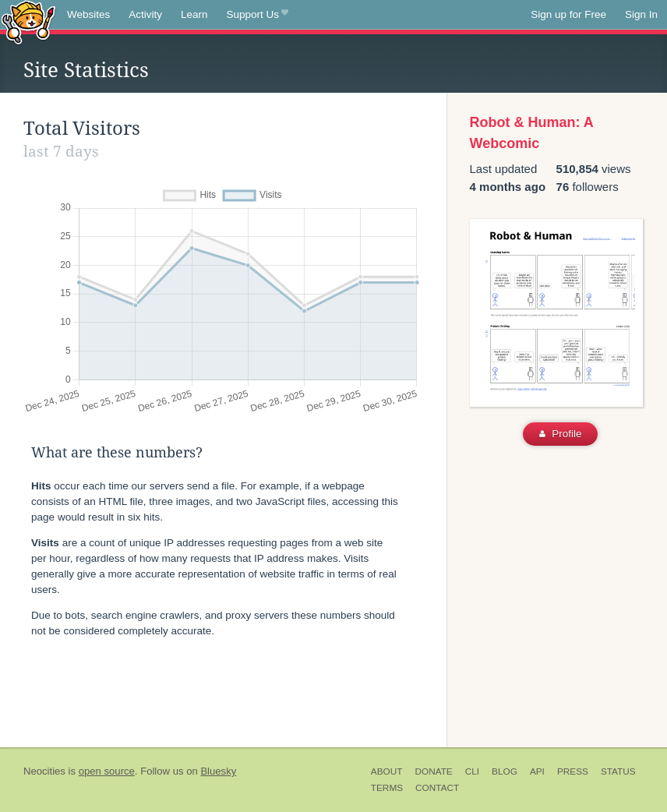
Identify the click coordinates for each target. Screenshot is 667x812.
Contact (437, 788)
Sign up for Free (568, 14)
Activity (145, 14)
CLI (472, 771)
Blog (505, 771)
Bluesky (218, 771)
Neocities (44, 771)
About (387, 771)
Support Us (258, 15)
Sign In (641, 14)
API (537, 771)
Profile (561, 434)
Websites (88, 14)
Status (618, 771)
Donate (433, 771)
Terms (387, 788)
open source (107, 771)
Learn (194, 14)
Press (573, 771)
